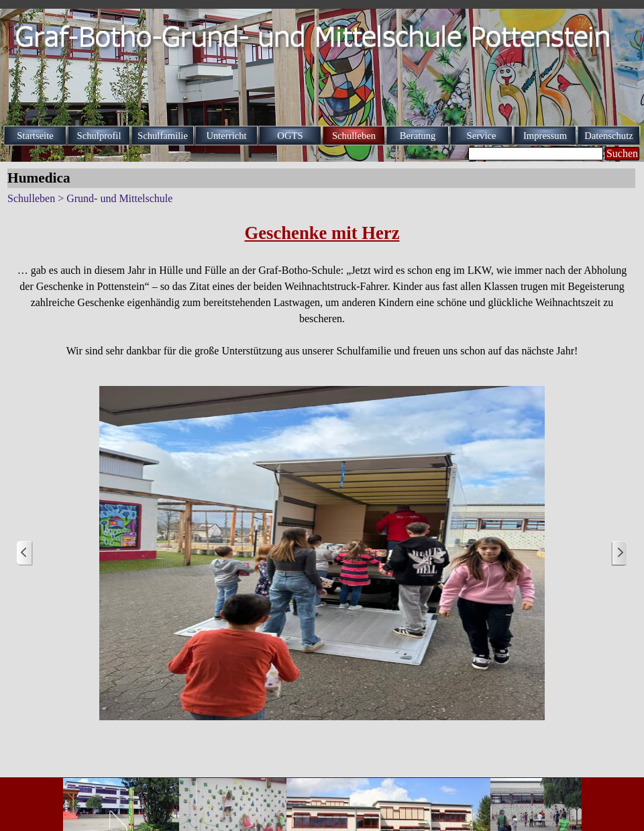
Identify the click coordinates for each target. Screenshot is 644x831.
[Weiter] (619, 553)
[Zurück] (25, 553)
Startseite (35, 136)
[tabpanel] (322, 289)
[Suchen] (536, 154)
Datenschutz (608, 136)
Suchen (622, 153)
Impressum (545, 136)
